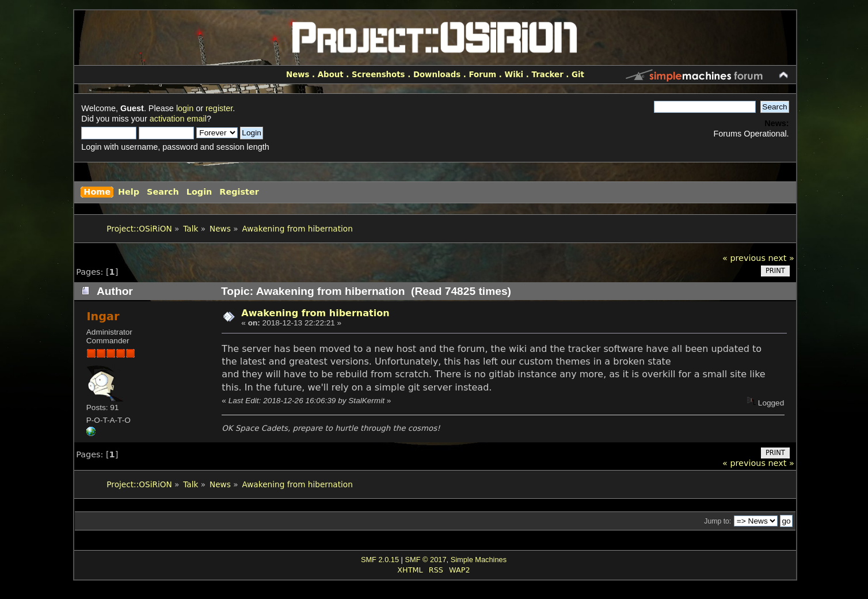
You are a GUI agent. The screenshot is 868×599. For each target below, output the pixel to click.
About (331, 75)
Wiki (514, 75)
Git (578, 75)
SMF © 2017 (425, 560)
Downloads (437, 75)
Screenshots (378, 75)
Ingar (103, 316)
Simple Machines (479, 560)
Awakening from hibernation (315, 313)
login (185, 108)
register (219, 108)
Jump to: (717, 521)
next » (781, 258)
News (298, 75)
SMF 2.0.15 (380, 560)
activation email (178, 119)
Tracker (548, 75)
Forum (482, 75)
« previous (744, 258)
